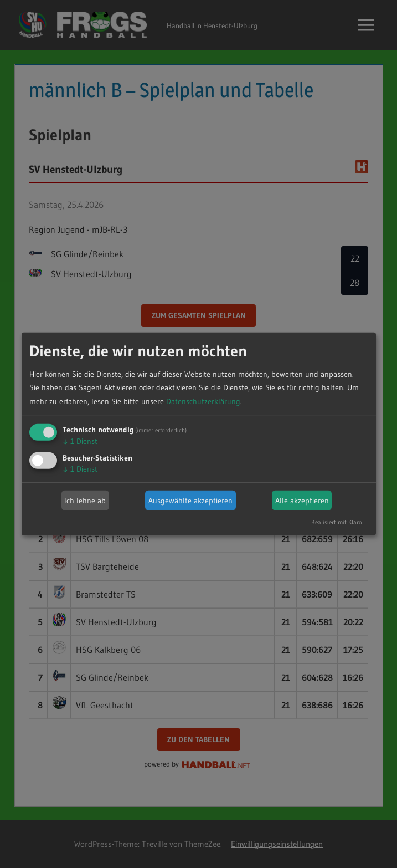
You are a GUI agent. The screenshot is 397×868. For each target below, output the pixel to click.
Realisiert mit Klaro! (337, 522)
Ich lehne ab (85, 501)
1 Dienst (80, 441)
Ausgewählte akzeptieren (190, 501)
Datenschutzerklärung (203, 401)
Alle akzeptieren (302, 501)
